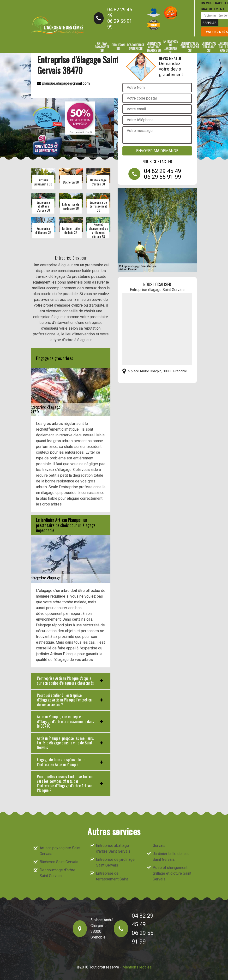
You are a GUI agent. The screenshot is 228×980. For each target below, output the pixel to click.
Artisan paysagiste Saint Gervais (60, 851)
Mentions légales (137, 967)
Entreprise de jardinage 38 (171, 47)
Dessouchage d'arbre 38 (136, 47)
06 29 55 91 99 (120, 24)
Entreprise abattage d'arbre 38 (154, 47)
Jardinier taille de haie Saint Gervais (171, 857)
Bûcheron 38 (118, 47)
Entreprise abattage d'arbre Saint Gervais (113, 848)
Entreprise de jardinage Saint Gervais (115, 862)
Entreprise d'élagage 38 (209, 47)
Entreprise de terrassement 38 (190, 47)
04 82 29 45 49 (120, 12)
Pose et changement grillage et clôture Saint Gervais (172, 873)
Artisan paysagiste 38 (102, 47)
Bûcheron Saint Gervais (59, 862)
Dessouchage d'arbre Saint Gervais (57, 873)
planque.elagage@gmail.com (63, 83)
